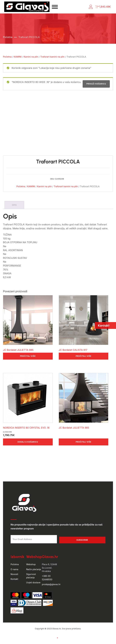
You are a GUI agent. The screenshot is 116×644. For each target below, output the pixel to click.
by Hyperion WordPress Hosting (58, 632)
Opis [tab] (14, 205)
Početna (8, 37)
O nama (14, 569)
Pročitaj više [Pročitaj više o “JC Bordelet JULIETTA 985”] (28, 356)
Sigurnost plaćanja (31, 576)
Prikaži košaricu (96, 84)
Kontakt (14, 579)
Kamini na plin (31, 57)
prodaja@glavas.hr (51, 584)
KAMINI (18, 57)
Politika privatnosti (68, 638)
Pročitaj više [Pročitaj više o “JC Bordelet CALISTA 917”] (83, 356)
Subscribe (82, 540)
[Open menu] (55, 7)
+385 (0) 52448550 (47, 578)
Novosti (14, 574)
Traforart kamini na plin (52, 57)
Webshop (31, 564)
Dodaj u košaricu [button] (28, 442)
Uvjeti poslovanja (48, 638)
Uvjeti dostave (33, 582)
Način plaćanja (34, 569)
